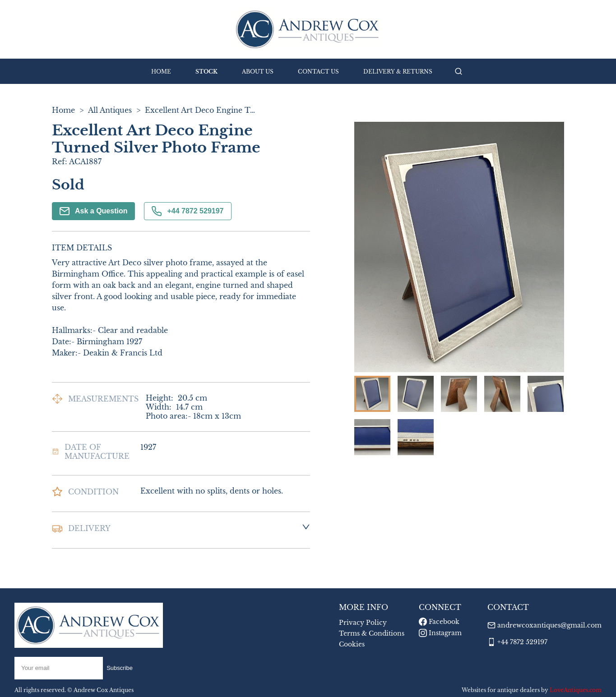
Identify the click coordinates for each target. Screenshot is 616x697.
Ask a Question (93, 211)
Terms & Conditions (372, 633)
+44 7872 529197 (188, 211)
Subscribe (120, 668)
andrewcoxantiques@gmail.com (549, 625)
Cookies (352, 644)
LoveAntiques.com (576, 690)
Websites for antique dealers (501, 690)
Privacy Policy (363, 623)
